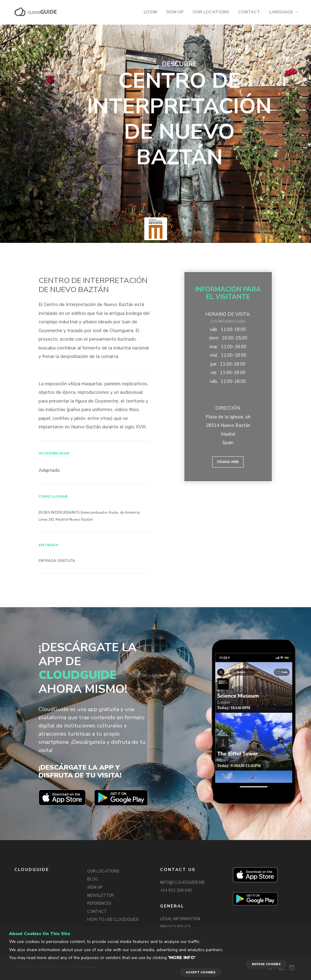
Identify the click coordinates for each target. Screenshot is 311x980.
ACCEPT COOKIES (201, 972)
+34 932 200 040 (176, 890)
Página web (228, 462)
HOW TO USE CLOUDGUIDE (113, 920)
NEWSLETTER (101, 896)
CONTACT (249, 12)
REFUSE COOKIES (266, 964)
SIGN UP (175, 12)
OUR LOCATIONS (211, 12)
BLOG (93, 879)
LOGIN (150, 12)
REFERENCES (99, 903)
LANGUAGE (281, 12)
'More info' (182, 958)
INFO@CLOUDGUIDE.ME (182, 883)
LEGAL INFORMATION (180, 919)
